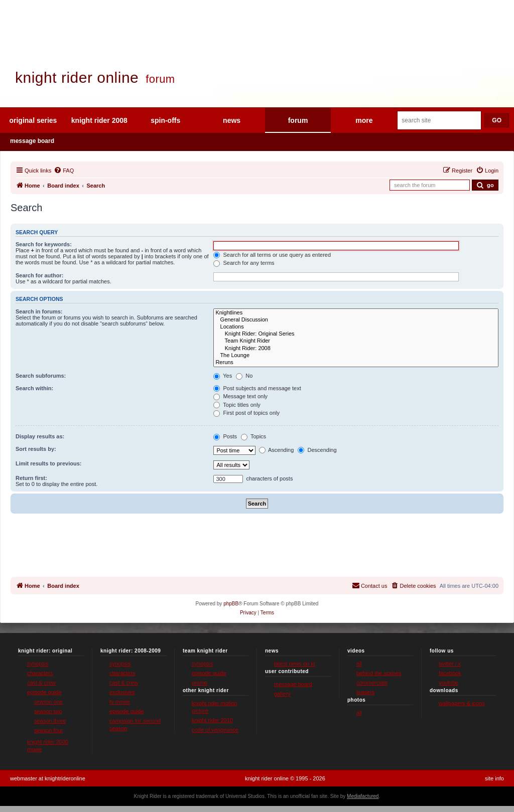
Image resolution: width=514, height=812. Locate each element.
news (232, 120)
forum (298, 120)
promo (200, 683)
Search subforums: (41, 376)
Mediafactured (363, 796)
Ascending (277, 450)
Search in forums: (39, 311)
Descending (317, 450)
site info (494, 778)
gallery (282, 694)
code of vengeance (215, 730)
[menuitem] (64, 171)
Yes (223, 376)
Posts (225, 436)
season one (48, 702)
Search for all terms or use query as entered (272, 255)
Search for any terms (244, 263)
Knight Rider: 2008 (356, 349)
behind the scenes (379, 673)
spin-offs (165, 120)
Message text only (240, 396)
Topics (253, 436)
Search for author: (39, 275)
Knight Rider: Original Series (356, 334)
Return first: (31, 478)
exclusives (122, 692)
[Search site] (439, 120)
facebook (450, 673)
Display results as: (40, 436)
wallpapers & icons (462, 703)
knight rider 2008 (99, 120)
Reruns (356, 363)
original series (33, 120)
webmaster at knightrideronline (48, 778)
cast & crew (41, 683)
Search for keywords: (44, 244)
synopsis (38, 664)
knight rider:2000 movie (48, 746)
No (244, 376)
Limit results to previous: (48, 463)
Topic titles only (237, 405)
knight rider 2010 (212, 720)
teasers (365, 692)
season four (48, 730)
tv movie (120, 702)
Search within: (34, 388)
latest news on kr (295, 664)
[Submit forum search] (485, 185)
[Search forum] (430, 185)
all (359, 664)
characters (40, 673)
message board (32, 141)
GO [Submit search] (497, 120)
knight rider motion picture (215, 707)
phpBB (231, 604)
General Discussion (356, 320)
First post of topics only (246, 413)
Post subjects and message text (257, 388)
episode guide (44, 692)
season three (50, 721)
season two (48, 711)
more (364, 120)
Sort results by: (36, 449)
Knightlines (356, 313)
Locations (356, 327)
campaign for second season (135, 724)
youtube (448, 683)
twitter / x (450, 664)
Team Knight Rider (356, 341)
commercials (372, 683)
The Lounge (356, 356)
